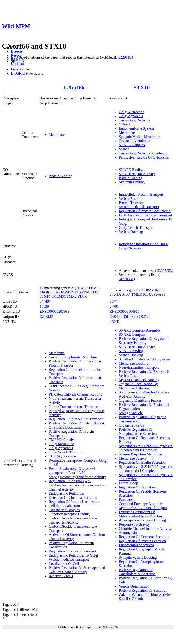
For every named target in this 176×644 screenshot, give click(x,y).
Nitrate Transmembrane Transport (74, 407)
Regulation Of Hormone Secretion (144, 537)
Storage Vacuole (131, 413)
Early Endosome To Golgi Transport (146, 215)
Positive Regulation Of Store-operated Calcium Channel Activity (77, 570)
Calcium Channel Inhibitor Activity (145, 595)
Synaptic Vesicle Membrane (139, 137)
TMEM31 (58, 296)
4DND (115, 322)
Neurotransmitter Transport (139, 367)
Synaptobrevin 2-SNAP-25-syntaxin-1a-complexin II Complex (146, 448)
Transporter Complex (65, 510)
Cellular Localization (64, 506)
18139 (44, 306)
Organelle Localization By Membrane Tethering (138, 386)
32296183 (126, 57)
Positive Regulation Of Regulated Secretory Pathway (144, 341)
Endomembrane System (136, 128)
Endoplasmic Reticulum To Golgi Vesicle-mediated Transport (73, 557)
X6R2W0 (143, 316)
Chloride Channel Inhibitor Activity (145, 528)
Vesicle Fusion (130, 199)
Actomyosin (128, 533)
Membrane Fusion (132, 458)
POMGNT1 (70, 292)
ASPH (85, 288)
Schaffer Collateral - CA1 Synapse (144, 359)
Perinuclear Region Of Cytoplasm (144, 157)
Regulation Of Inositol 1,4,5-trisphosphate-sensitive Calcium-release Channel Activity (78, 485)
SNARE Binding (131, 170)
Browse (17, 51)
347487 (45, 301)
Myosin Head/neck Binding (139, 380)
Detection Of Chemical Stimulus (73, 498)
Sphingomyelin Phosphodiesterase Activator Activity (144, 394)
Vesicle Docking (131, 232)
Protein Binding (60, 176)
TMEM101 (140, 294)
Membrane (57, 135)
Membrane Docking (134, 363)
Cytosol (125, 124)
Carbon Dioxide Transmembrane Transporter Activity (73, 520)
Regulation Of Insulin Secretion (142, 462)
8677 (113, 301)
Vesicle (124, 149)
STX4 (126, 294)
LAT (57, 292)
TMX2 (72, 296)
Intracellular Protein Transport (141, 194)
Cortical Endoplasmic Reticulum (73, 357)
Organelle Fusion (132, 425)
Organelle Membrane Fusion (140, 400)
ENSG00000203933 (55, 311)
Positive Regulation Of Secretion (143, 590)
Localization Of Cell (64, 564)
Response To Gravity (134, 524)
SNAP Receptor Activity (137, 174)
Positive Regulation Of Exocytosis (144, 372)
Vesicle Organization (134, 586)
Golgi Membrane (132, 112)
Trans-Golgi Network (135, 120)
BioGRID (18, 73)
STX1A (115, 294)
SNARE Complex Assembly (140, 330)
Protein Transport (132, 203)
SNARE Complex (132, 145)
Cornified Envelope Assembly (141, 504)
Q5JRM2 (46, 316)
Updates (17, 64)
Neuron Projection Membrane (141, 454)
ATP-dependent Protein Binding (142, 520)
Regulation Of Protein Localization (145, 211)
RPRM (84, 292)
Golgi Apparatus (131, 116)
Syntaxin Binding (132, 182)
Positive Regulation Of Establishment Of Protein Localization (76, 425)
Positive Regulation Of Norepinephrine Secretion (138, 431)
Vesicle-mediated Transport (139, 207)
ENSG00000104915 (125, 311)
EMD (95, 288)
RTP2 (94, 292)
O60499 (116, 316)
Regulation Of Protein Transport (73, 551)
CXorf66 (74, 87)
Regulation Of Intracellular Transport (76, 419)
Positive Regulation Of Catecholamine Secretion (137, 572)
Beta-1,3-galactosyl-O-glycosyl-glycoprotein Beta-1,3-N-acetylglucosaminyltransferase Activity (77, 473)
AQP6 (75, 288)
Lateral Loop (128, 483)
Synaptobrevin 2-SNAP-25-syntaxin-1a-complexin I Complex (146, 469)
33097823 (165, 271)
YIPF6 (82, 296)
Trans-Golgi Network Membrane (143, 153)
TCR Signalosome (62, 456)
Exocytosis (127, 500)
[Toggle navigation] (4, 41)
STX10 (142, 87)
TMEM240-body (61, 440)
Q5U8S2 (129, 316)
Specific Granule (131, 599)
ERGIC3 (46, 292)
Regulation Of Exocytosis (138, 487)
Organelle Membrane (135, 141)
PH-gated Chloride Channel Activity (76, 394)
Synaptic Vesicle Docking (138, 557)
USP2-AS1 (157, 294)
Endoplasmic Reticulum (66, 493)
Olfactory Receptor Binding (69, 514)
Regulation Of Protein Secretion (143, 541)
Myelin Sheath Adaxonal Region (143, 508)
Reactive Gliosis (61, 576)
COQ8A (145, 290)
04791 (114, 306)
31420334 (126, 279)
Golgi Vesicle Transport (136, 227)
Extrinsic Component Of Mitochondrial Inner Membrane (142, 514)
